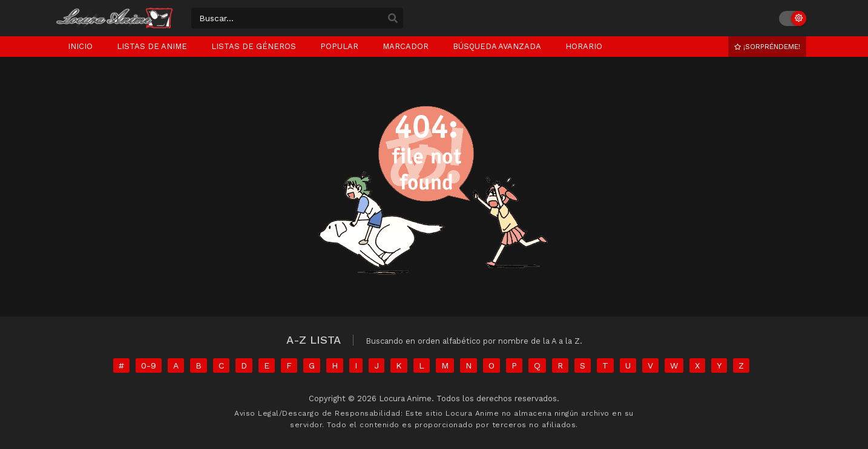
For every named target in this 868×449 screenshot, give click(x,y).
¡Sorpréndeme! (767, 47)
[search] (393, 19)
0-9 (149, 365)
